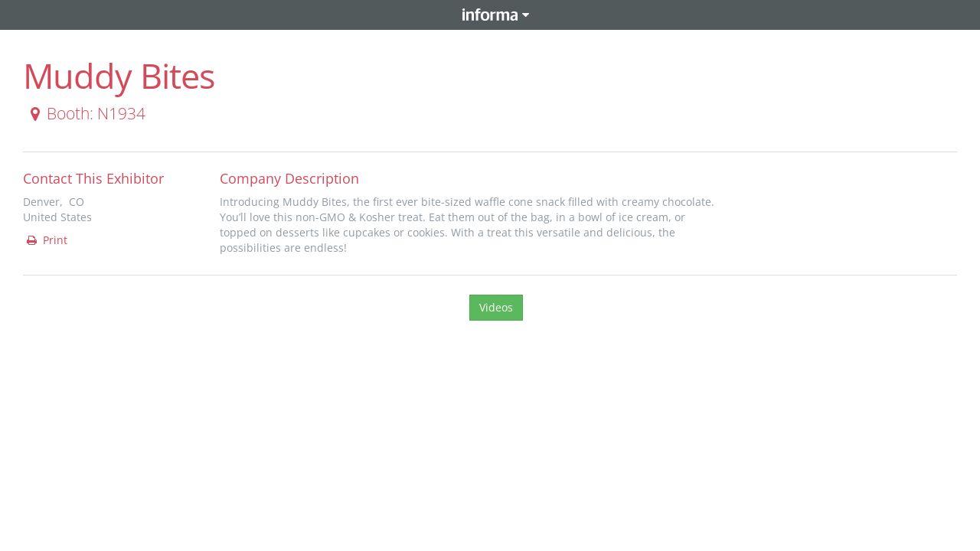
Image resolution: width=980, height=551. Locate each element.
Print (46, 240)
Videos (496, 307)
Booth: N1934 (85, 113)
